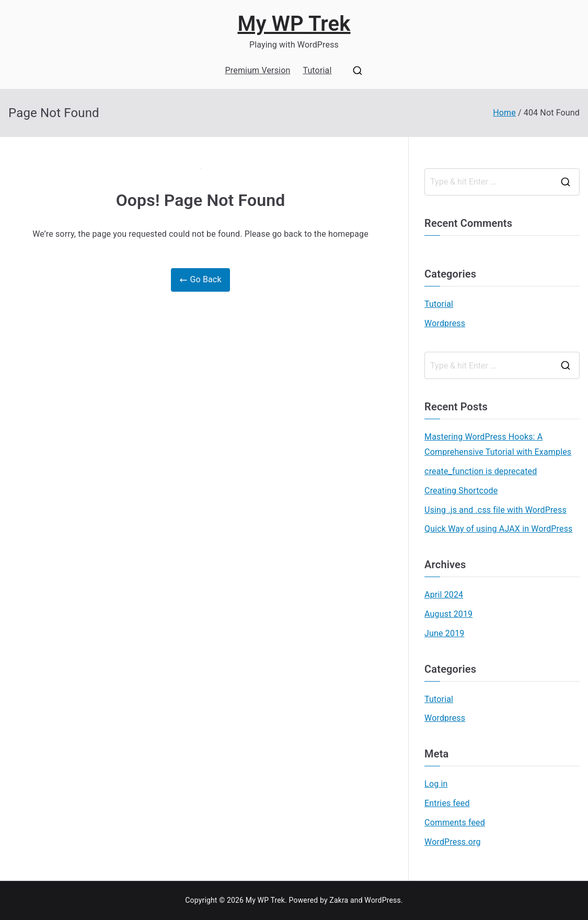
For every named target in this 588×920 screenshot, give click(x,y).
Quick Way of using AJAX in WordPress (498, 529)
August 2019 (448, 614)
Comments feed (455, 823)
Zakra (339, 900)
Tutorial (317, 70)
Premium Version (258, 70)
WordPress (382, 900)
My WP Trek (294, 24)
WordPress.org (452, 842)
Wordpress (445, 323)
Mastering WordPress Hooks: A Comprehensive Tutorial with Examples (498, 444)
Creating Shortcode (461, 491)
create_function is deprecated (481, 471)
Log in (436, 784)
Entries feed (447, 803)
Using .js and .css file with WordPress (495, 510)
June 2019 (444, 633)
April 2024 (444, 595)
